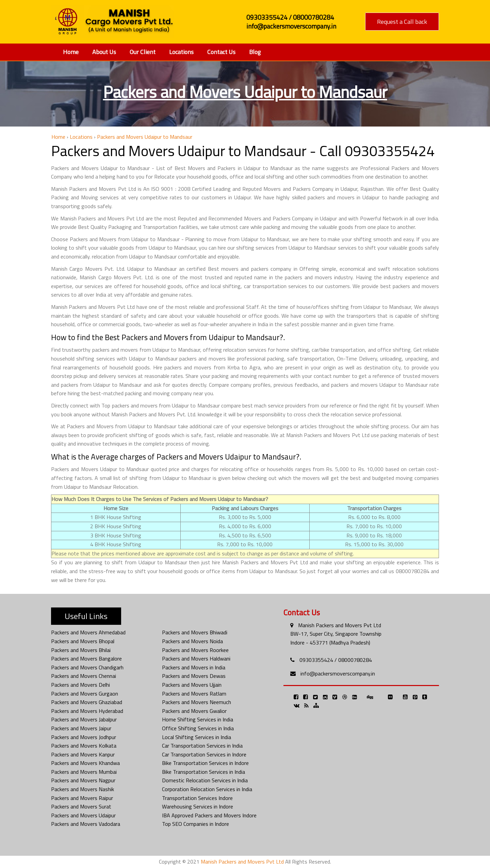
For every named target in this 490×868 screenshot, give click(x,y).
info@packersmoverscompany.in (338, 673)
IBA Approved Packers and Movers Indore (209, 815)
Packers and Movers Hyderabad (87, 711)
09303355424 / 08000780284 (336, 660)
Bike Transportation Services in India (203, 772)
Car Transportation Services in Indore (204, 754)
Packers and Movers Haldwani (196, 658)
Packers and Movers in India (194, 667)
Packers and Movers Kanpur (83, 754)
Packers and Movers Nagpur (83, 780)
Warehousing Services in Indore (198, 806)
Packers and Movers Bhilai (81, 650)
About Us (104, 52)
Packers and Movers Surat (81, 806)
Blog (255, 52)
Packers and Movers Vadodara (86, 824)
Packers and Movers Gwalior (194, 711)
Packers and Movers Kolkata (84, 746)
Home (71, 52)
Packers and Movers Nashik (83, 789)
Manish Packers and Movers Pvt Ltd (340, 625)
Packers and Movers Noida (192, 641)
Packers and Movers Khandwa (85, 763)
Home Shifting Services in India (198, 719)
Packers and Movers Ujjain (192, 685)
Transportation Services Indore (197, 798)
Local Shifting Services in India (197, 737)
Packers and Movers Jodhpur (84, 737)
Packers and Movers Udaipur (83, 815)
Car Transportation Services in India (202, 746)
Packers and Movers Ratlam (194, 694)
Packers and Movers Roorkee (195, 650)
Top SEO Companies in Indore (195, 824)
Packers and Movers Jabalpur (84, 719)
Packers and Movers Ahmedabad (88, 632)
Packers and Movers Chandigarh (87, 667)
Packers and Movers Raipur (82, 798)
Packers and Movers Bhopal (83, 641)
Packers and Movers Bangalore (86, 658)
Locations (181, 52)
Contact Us (221, 52)
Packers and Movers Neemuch (197, 702)
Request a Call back (402, 22)
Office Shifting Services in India (198, 728)
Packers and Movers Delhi (80, 685)
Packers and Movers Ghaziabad (87, 702)
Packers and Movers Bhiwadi (195, 632)
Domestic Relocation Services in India (205, 780)
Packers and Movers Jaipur (81, 728)
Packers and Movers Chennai (84, 676)
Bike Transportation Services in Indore (205, 763)
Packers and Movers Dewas (194, 676)
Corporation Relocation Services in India (207, 789)
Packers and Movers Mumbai (84, 772)
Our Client (143, 52)
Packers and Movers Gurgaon (85, 694)
